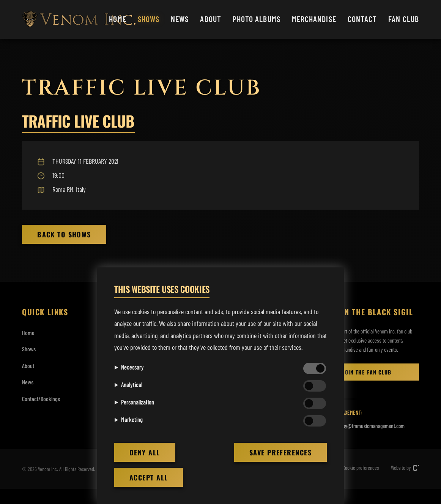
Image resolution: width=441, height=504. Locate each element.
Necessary (132, 367)
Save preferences (280, 452)
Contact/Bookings (41, 399)
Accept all (149, 477)
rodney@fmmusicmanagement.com (369, 426)
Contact (362, 19)
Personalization (138, 402)
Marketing (132, 419)
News (180, 19)
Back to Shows (64, 234)
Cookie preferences (361, 468)
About (210, 19)
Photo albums (257, 19)
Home (117, 19)
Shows (149, 19)
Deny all (145, 452)
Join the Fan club (367, 372)
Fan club (404, 19)
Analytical (132, 385)
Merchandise (314, 19)
